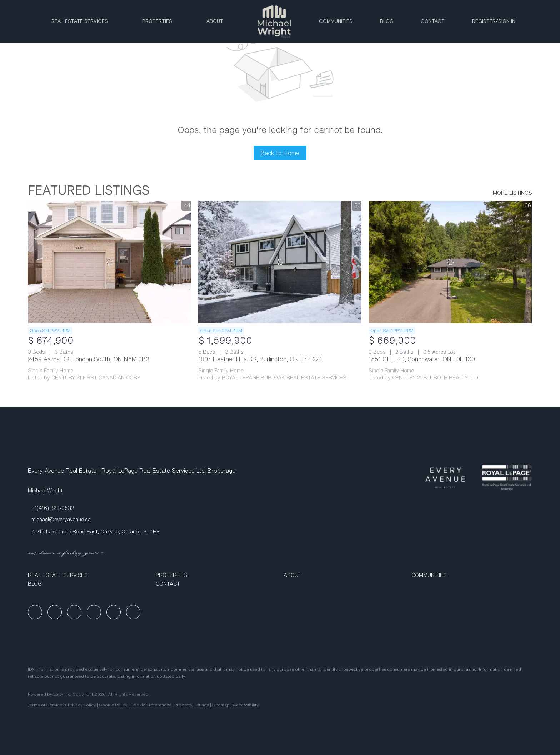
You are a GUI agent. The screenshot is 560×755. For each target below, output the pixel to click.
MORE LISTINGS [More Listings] (512, 193)
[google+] (133, 612)
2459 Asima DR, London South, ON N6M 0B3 (89, 359)
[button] (88, 575)
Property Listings (192, 705)
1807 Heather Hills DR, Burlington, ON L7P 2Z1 (260, 359)
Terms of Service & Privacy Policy (62, 705)
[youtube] (94, 612)
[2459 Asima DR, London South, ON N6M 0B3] (109, 262)
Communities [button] (336, 21)
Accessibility (246, 705)
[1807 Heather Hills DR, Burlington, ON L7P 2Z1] (280, 262)
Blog (387, 21)
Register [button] (484, 21)
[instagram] (74, 612)
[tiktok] (114, 612)
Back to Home (280, 153)
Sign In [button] (507, 21)
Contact (433, 21)
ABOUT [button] (215, 21)
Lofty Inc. (62, 694)
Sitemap (221, 705)
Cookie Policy (113, 705)
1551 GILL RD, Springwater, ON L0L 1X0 (422, 359)
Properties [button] (157, 21)
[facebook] (35, 612)
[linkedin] (55, 612)
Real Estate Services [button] (80, 21)
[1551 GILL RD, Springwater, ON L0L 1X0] (450, 262)
